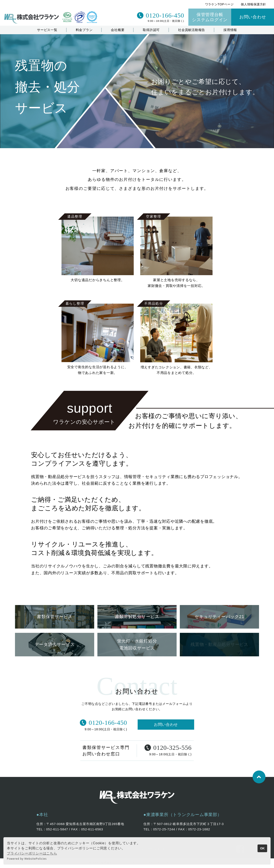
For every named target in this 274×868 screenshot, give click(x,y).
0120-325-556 (168, 748)
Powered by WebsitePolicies (27, 859)
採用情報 (230, 30)
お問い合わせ (253, 17)
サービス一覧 (47, 30)
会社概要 (118, 30)
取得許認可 (151, 30)
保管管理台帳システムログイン (210, 17)
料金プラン (84, 30)
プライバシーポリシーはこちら (32, 853)
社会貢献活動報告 (192, 30)
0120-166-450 (161, 15)
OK (262, 848)
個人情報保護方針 (253, 4)
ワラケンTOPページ (219, 4)
